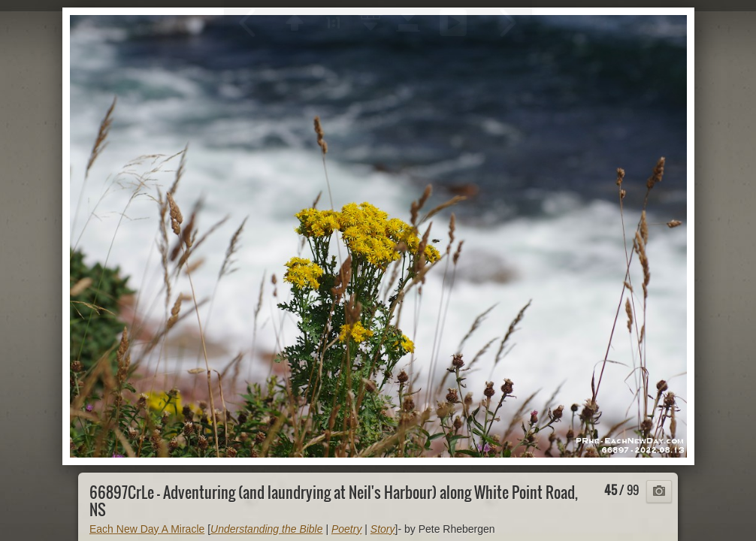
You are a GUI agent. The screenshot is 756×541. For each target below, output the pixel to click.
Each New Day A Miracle (147, 529)
